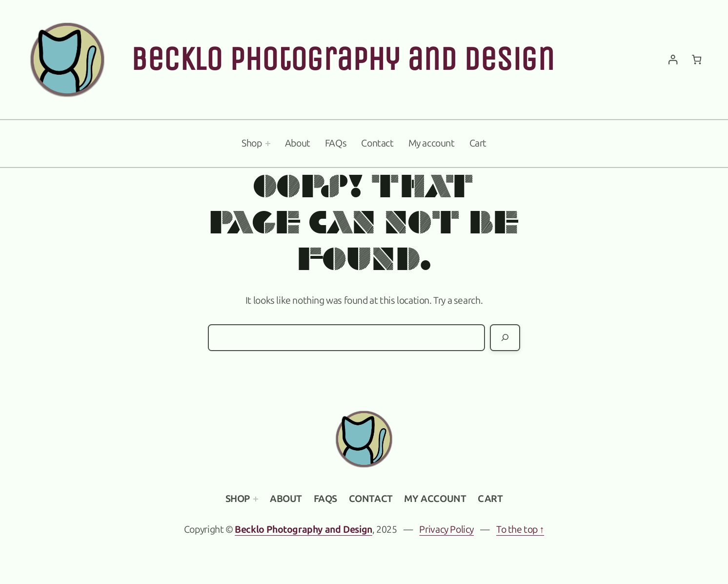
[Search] (505, 338)
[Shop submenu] (268, 144)
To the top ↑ (520, 530)
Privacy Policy (446, 530)
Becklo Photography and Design (343, 59)
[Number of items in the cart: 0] (697, 60)
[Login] (673, 60)
